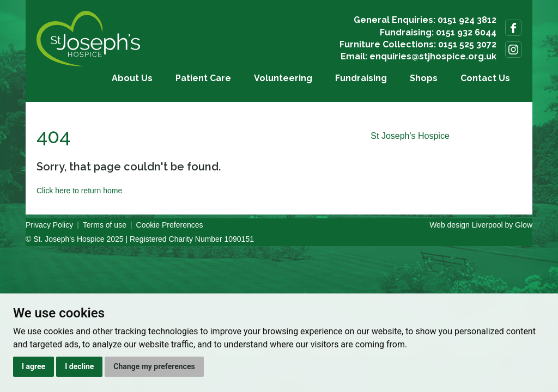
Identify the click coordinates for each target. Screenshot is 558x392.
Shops (424, 78)
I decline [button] (79, 366)
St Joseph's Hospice (410, 136)
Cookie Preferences (170, 225)
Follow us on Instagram (513, 50)
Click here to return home (79, 191)
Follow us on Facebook (513, 28)
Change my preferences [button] (154, 366)
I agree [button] (34, 366)
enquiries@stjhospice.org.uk (433, 56)
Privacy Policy (49, 225)
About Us (132, 78)
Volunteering (283, 78)
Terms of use (105, 225)
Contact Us (485, 78)
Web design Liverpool (466, 225)
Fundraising (361, 78)
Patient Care (203, 78)
